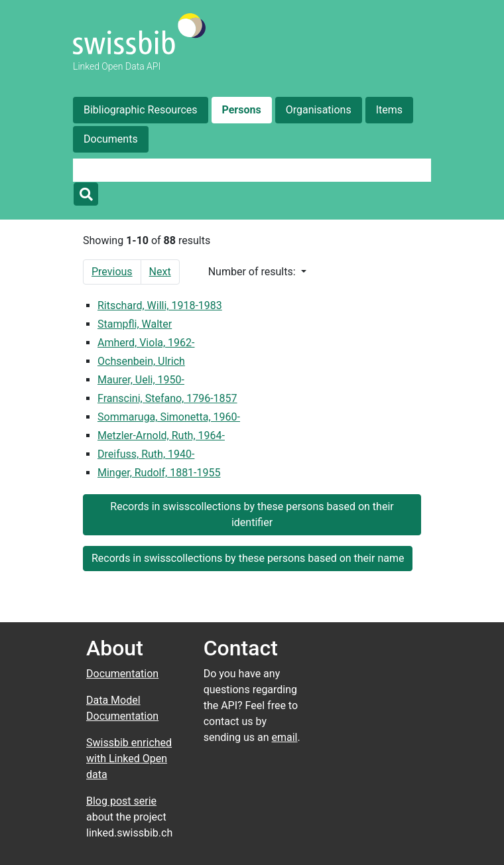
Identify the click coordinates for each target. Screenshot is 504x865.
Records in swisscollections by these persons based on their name (248, 558)
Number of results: (253, 272)
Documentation (122, 674)
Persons (242, 110)
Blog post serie (121, 801)
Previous (112, 272)
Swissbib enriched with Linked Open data (129, 759)
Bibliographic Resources (141, 110)
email (285, 737)
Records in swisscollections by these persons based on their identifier (252, 514)
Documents (111, 139)
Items (389, 110)
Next (160, 272)
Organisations (319, 110)
